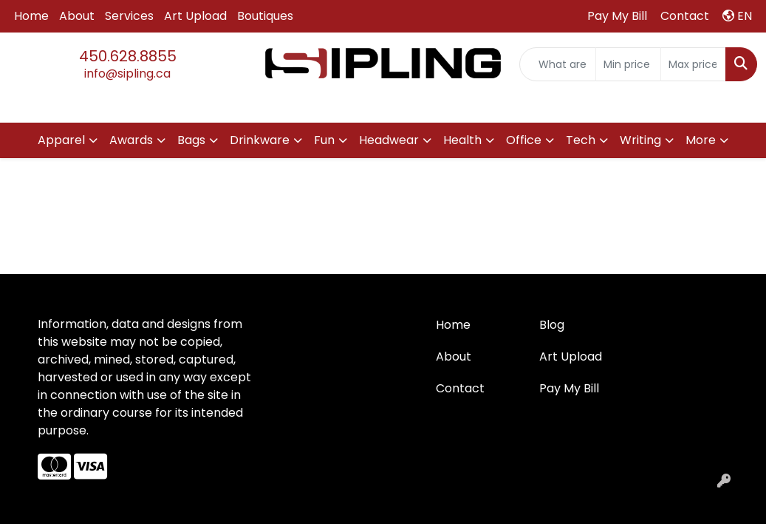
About (77, 16)
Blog (552, 325)
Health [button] (462, 140)
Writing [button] (640, 140)
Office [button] (524, 140)
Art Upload (195, 16)
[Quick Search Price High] (693, 64)
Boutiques (265, 16)
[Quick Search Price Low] (628, 64)
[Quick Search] (558, 64)
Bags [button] (191, 140)
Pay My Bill (569, 388)
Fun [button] (324, 140)
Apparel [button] (61, 140)
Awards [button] (131, 140)
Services (129, 16)
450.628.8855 (128, 56)
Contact (460, 388)
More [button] (701, 140)
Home (31, 16)
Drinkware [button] (260, 140)
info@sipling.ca (127, 74)
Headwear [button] (389, 140)
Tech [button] (581, 140)
